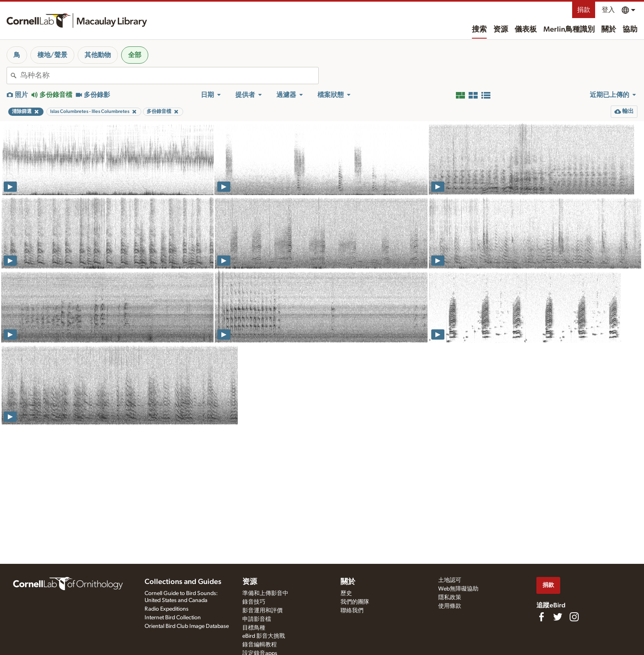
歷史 (346, 593)
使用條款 (450, 606)
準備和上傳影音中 (265, 593)
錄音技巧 (254, 602)
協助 (630, 30)
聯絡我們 (352, 611)
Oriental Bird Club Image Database (187, 626)
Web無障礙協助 (458, 589)
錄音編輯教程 (260, 645)
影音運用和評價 (262, 611)
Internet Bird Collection (173, 618)
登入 (608, 10)
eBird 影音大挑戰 (264, 636)
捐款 (584, 10)
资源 (501, 30)
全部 (135, 55)
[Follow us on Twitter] (558, 617)
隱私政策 (450, 598)
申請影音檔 (257, 619)
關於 (609, 30)
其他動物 (98, 55)
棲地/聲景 (52, 55)
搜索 (479, 30)
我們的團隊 (355, 602)
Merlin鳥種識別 (569, 30)
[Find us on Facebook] (541, 617)
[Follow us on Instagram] (574, 617)
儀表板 (526, 30)
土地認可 (450, 580)
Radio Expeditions (167, 609)
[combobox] (169, 76)
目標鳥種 (254, 628)
